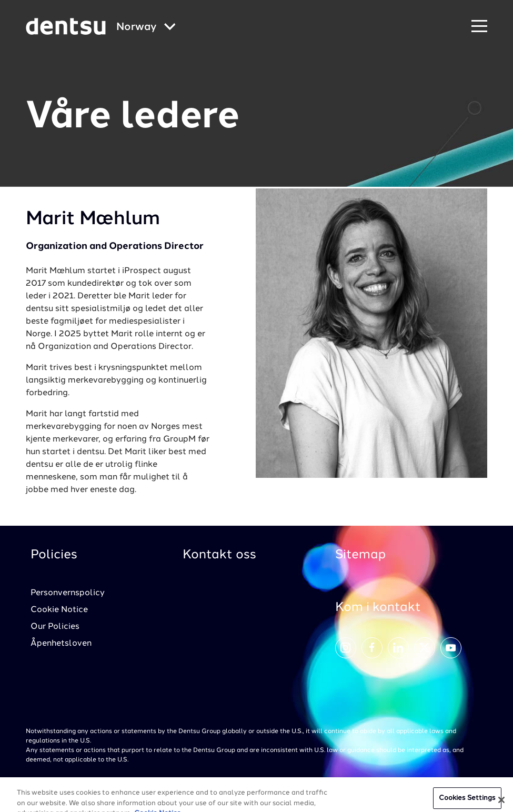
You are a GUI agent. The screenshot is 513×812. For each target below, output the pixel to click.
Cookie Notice (59, 610)
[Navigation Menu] (479, 27)
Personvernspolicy (68, 593)
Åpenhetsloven (61, 644)
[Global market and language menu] (146, 28)
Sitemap (360, 555)
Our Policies (55, 627)
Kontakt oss (219, 555)
